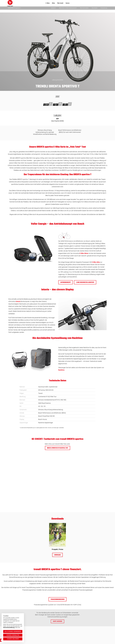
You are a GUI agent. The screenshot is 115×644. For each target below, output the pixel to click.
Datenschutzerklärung (9, 628)
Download (57, 555)
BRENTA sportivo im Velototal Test (57, 448)
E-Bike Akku (96, 262)
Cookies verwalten (13, 635)
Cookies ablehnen (13, 639)
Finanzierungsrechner (58, 599)
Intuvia (18, 301)
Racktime (61, 370)
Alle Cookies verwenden (13, 631)
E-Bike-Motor (84, 253)
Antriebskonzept (66, 282)
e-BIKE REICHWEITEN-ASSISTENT (85, 282)
